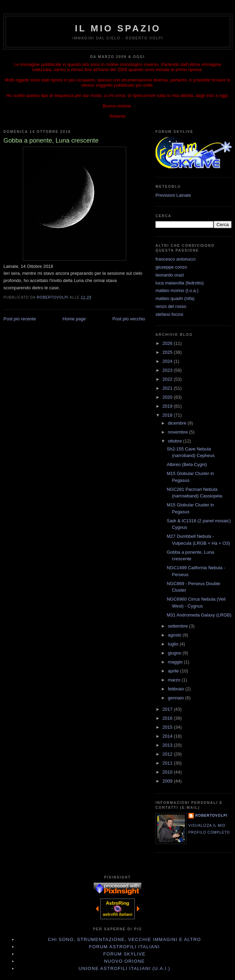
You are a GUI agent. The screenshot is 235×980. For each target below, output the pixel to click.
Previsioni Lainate (173, 195)
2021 (168, 388)
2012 (168, 754)
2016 (168, 718)
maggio (176, 662)
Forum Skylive (124, 954)
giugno (175, 653)
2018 (168, 415)
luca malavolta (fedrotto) (180, 283)
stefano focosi (169, 314)
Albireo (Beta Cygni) (187, 464)
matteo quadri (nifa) (175, 298)
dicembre (178, 423)
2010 (168, 772)
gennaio (177, 698)
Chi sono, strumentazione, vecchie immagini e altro (125, 939)
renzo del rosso (171, 306)
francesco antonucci (176, 259)
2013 (168, 745)
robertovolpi (211, 816)
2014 (168, 736)
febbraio (177, 689)
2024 (168, 361)
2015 (168, 727)
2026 (168, 343)
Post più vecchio (129, 319)
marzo (175, 680)
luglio (174, 644)
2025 (168, 352)
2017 (168, 709)
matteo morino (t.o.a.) (177, 290)
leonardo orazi (170, 275)
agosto (175, 635)
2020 (168, 397)
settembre (178, 626)
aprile (174, 671)
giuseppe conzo (171, 267)
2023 (168, 370)
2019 (168, 406)
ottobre (176, 441)
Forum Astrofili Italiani (124, 947)
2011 (168, 763)
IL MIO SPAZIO (118, 28)
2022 (168, 379)
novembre (178, 432)
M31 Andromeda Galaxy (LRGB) (199, 615)
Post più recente (20, 319)
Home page (74, 319)
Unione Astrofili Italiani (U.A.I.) (125, 968)
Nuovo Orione (124, 961)
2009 (168, 781)
